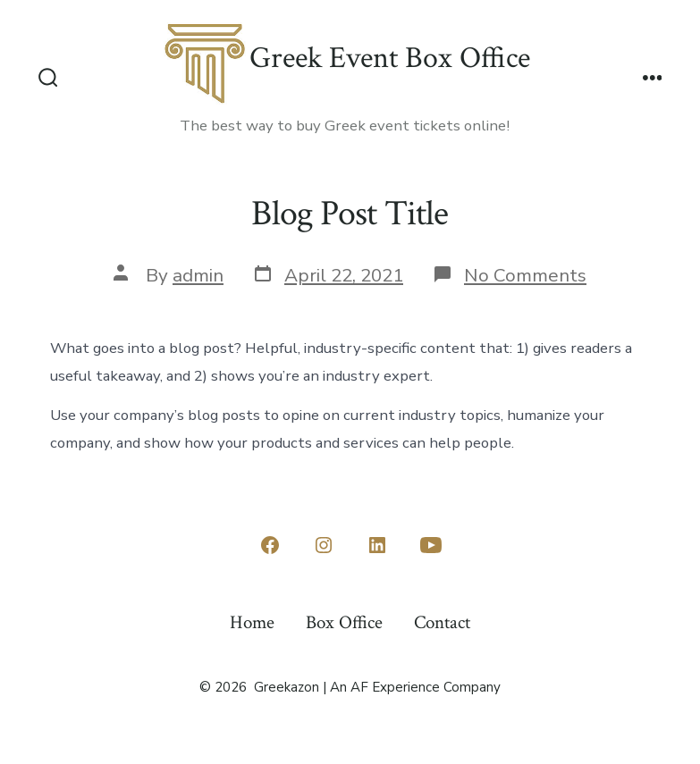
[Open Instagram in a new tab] (324, 545)
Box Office (344, 622)
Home (252, 622)
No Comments (525, 275)
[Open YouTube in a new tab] (431, 545)
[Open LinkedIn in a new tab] (377, 545)
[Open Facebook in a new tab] (270, 545)
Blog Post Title (350, 214)
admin (198, 275)
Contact (442, 622)
